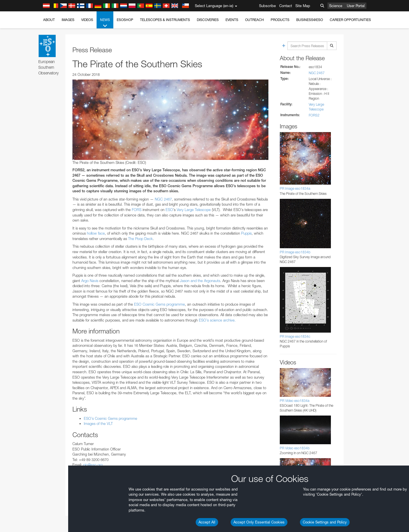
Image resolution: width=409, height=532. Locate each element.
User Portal (356, 6)
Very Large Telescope (194, 210)
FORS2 (314, 115)
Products (280, 20)
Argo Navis (90, 281)
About (49, 20)
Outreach (254, 20)
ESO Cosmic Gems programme (159, 304)
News (105, 23)
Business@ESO (310, 20)
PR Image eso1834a (295, 188)
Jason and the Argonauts (200, 281)
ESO (169, 210)
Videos (87, 20)
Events (232, 20)
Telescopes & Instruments (165, 20)
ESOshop (125, 20)
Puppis (246, 233)
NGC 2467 (163, 199)
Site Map (303, 6)
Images (68, 20)
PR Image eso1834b (295, 252)
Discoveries (208, 20)
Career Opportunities (350, 20)
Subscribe (267, 6)
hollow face (96, 233)
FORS (137, 210)
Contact (286, 6)
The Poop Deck (140, 239)
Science (336, 6)
